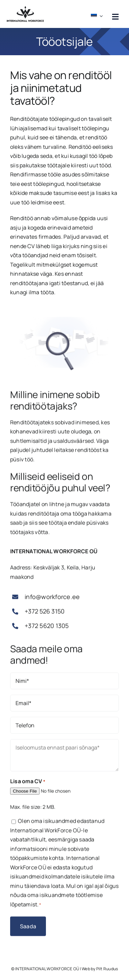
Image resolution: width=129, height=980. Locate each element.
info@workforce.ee (52, 599)
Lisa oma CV (28, 783)
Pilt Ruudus (107, 969)
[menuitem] (98, 14)
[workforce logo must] (25, 9)
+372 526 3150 (45, 613)
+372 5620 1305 (47, 628)
